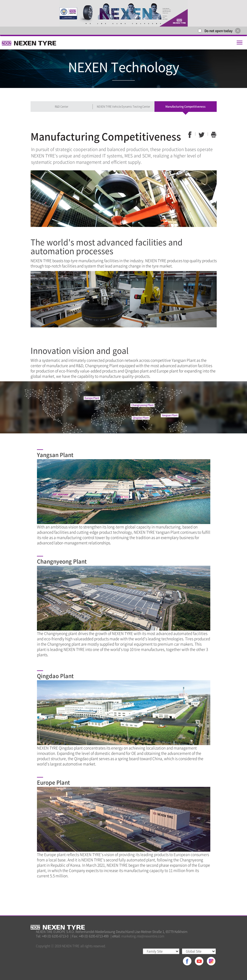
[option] (123, 13)
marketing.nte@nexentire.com (143, 936)
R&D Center (62, 106)
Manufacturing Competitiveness (185, 106)
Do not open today (219, 31)
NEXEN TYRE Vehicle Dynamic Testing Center (123, 106)
